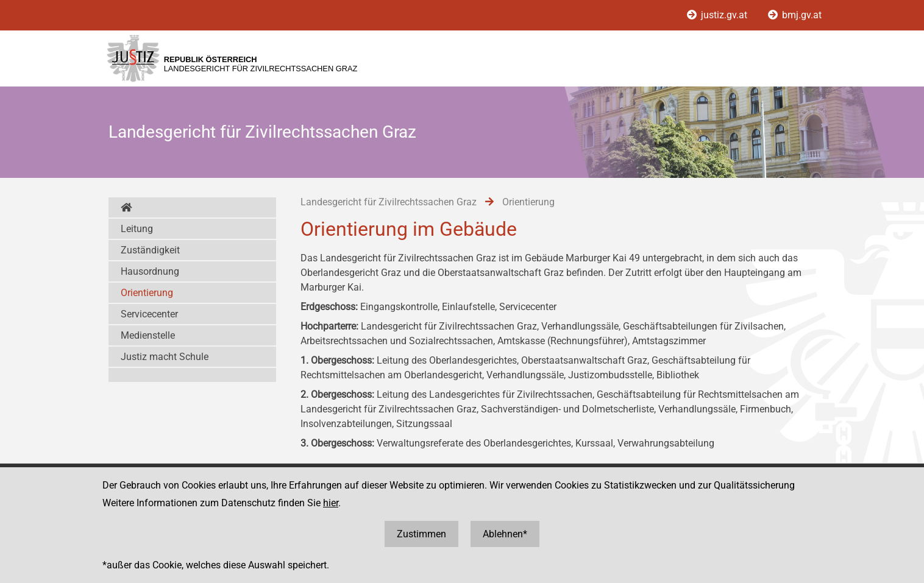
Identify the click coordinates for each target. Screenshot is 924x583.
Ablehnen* (505, 534)
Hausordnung (150, 271)
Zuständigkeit (150, 250)
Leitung (137, 229)
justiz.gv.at (718, 15)
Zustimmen (421, 534)
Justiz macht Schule (165, 357)
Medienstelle (148, 335)
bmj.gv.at (795, 15)
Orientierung (147, 293)
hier (331, 503)
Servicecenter (149, 314)
